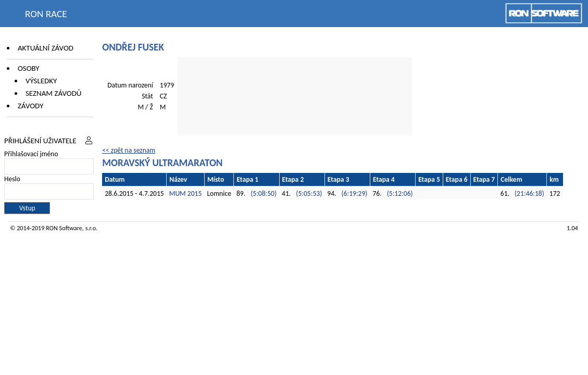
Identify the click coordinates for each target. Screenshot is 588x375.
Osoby (29, 68)
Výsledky (41, 81)
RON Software (64, 228)
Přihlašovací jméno (31, 154)
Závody (30, 106)
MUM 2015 (186, 193)
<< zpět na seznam (129, 150)
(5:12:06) (400, 193)
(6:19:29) (355, 193)
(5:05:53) (309, 193)
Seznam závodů (53, 93)
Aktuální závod (46, 48)
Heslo (12, 179)
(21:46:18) (529, 193)
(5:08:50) (264, 193)
